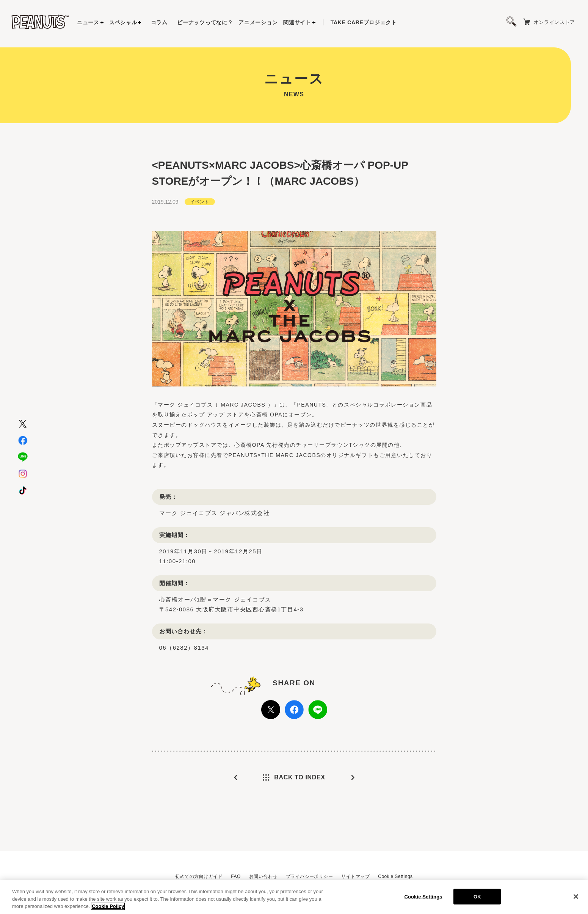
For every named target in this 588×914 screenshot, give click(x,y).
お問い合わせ (263, 876)
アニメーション (258, 22)
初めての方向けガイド (199, 876)
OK (477, 898)
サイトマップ (355, 876)
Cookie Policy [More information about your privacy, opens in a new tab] (108, 907)
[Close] (576, 898)
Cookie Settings (395, 876)
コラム (159, 22)
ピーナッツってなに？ (205, 22)
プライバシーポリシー (310, 876)
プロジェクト (364, 22)
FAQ (236, 876)
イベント (200, 199)
